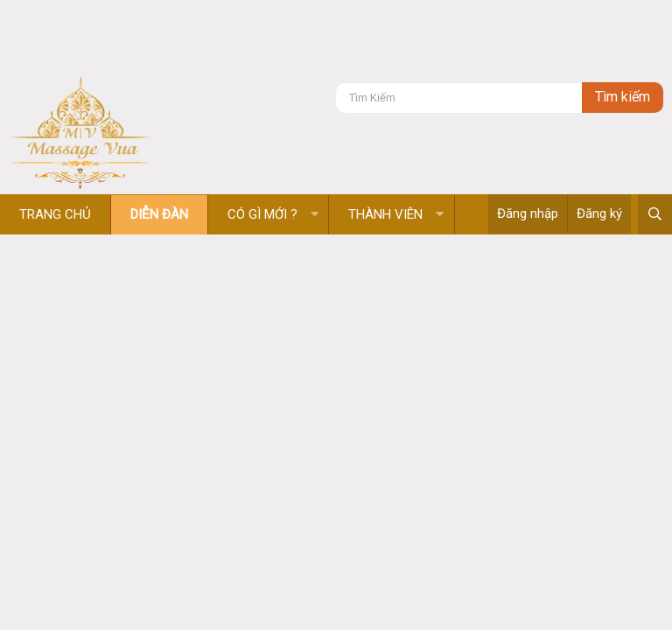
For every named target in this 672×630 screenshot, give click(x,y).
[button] (315, 215)
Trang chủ (55, 214)
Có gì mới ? (262, 214)
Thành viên (385, 214)
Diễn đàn (159, 214)
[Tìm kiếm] (459, 98)
